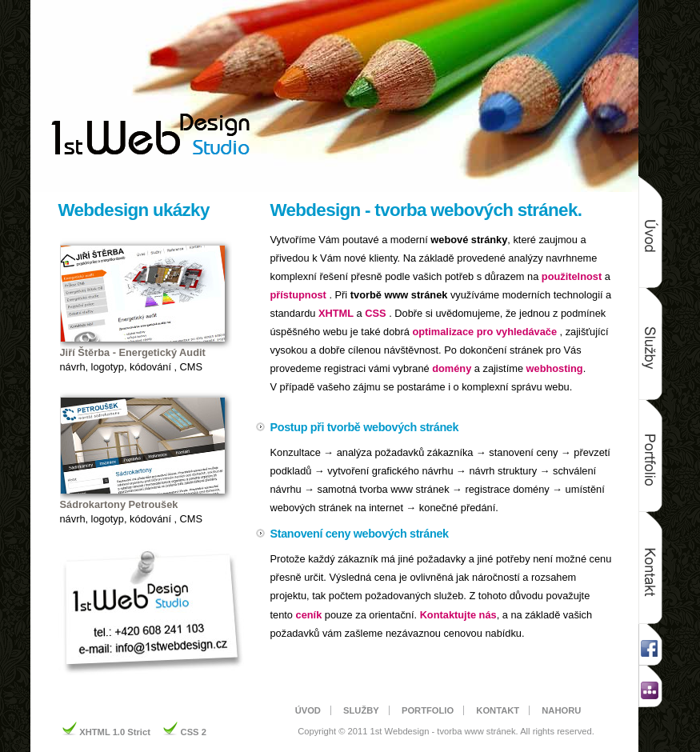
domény (452, 368)
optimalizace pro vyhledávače (484, 332)
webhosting (555, 368)
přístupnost (298, 295)
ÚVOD (308, 710)
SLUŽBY (361, 710)
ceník (309, 615)
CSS (375, 313)
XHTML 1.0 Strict (116, 732)
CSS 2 (194, 732)
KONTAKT (498, 710)
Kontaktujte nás (458, 615)
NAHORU (561, 710)
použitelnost (572, 276)
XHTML (336, 313)
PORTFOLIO (428, 710)
